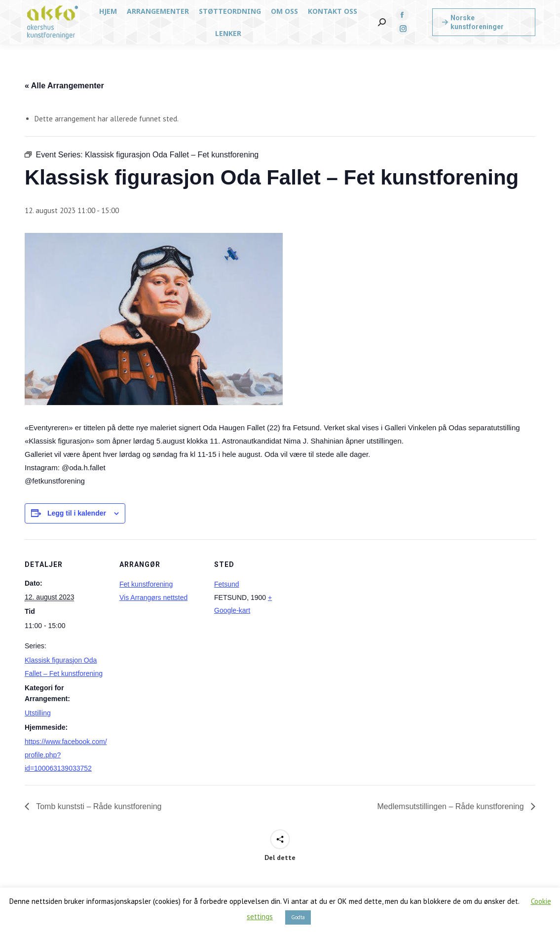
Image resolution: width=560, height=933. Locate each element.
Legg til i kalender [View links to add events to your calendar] (77, 513)
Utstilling (38, 713)
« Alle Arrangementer (64, 86)
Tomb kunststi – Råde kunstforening (98, 806)
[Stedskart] (361, 607)
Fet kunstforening (146, 584)
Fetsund (227, 584)
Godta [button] (298, 917)
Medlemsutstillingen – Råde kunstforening (452, 806)
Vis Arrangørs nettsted (153, 597)
